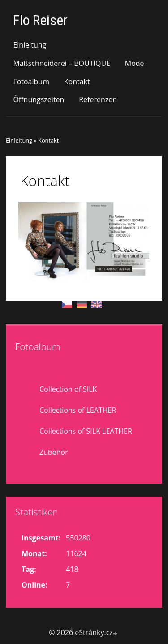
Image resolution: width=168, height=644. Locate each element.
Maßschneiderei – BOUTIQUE (62, 63)
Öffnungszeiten (39, 99)
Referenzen (98, 99)
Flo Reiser (40, 20)
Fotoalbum (31, 82)
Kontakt (77, 82)
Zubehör (54, 452)
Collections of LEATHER (78, 410)
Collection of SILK (68, 389)
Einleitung (30, 45)
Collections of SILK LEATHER (86, 431)
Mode (135, 63)
